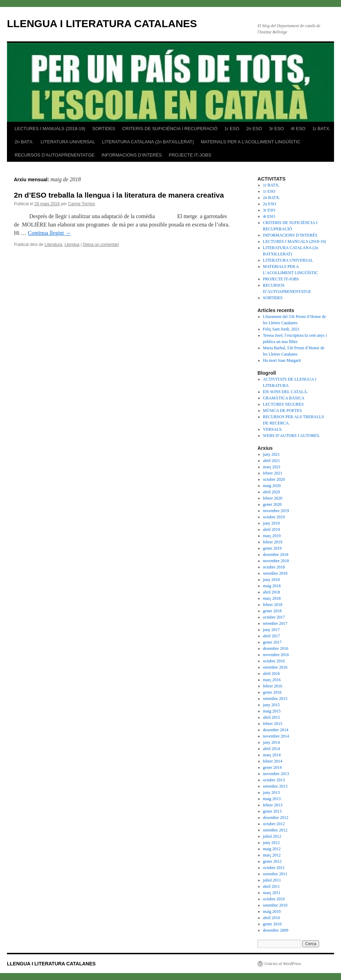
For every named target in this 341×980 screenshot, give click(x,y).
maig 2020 (272, 486)
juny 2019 (271, 523)
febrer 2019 (273, 542)
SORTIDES (104, 129)
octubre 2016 (274, 661)
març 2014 (272, 755)
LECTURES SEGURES (283, 404)
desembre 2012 (276, 818)
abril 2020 (272, 492)
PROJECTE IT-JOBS (190, 155)
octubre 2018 (274, 567)
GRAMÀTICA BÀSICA (284, 398)
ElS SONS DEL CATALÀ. (286, 392)
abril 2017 (272, 636)
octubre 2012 (274, 824)
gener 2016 (272, 692)
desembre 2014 (276, 730)
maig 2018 (272, 586)
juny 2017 (271, 630)
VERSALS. (273, 429)
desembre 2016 (276, 648)
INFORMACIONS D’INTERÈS (132, 155)
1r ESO (232, 129)
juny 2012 (271, 843)
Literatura (53, 245)
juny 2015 (271, 705)
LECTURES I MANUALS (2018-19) (50, 129)
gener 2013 (272, 811)
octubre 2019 (274, 517)
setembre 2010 (275, 905)
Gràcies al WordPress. (283, 964)
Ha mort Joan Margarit (282, 360)
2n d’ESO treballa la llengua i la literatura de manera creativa (119, 195)
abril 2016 (272, 674)
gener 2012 (272, 861)
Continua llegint (49, 233)
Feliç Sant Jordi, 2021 (281, 329)
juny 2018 (271, 580)
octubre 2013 (274, 780)
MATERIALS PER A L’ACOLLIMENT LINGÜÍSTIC (251, 142)
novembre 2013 (276, 774)
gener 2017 (272, 642)
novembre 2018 (276, 561)
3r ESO (276, 129)
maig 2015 (272, 711)
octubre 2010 (274, 899)
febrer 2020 (273, 498)
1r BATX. (322, 129)
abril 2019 (272, 529)
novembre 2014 (276, 736)
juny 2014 (271, 742)
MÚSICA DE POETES (283, 411)
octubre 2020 (274, 479)
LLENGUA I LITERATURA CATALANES (102, 23)
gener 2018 (272, 611)
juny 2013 (271, 792)
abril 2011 (272, 886)
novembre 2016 (276, 655)
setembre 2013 (275, 786)
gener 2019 (272, 548)
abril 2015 (272, 717)
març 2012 (272, 855)
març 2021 (272, 467)
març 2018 (272, 598)
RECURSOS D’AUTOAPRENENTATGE (55, 155)
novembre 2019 (276, 511)
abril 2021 (272, 461)
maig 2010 (272, 911)
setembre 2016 (275, 667)
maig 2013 (272, 799)
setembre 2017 (275, 623)
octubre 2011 (274, 868)
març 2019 (272, 536)
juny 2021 (271, 454)
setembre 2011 (275, 874)
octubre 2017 (274, 617)
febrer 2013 (273, 805)
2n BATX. (24, 142)
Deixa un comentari (101, 245)
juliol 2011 (272, 880)
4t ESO (298, 129)
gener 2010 (272, 924)
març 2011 (272, 893)
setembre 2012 (275, 830)
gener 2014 (272, 767)
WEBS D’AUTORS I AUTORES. (292, 436)
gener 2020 (272, 504)
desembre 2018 (276, 555)
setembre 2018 (275, 573)
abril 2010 (272, 918)
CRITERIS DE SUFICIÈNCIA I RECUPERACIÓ (170, 129)
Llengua (72, 245)
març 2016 (272, 680)
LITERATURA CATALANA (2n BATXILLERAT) (148, 142)
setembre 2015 (275, 699)
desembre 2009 (276, 930)
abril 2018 (272, 592)
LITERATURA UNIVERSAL (68, 142)
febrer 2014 (273, 761)
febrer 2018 (273, 605)
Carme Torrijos (81, 204)
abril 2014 (272, 749)
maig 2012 (272, 849)
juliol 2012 (272, 836)
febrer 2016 (273, 686)
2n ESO (254, 129)
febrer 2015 (273, 724)
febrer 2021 (273, 473)
